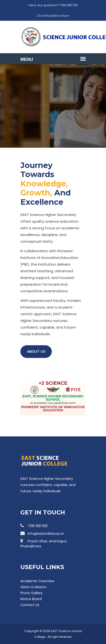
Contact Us (30, 605)
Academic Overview (37, 581)
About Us (36, 351)
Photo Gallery (32, 593)
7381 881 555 (34, 526)
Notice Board (31, 599)
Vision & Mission (33, 587)
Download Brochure (53, 16)
